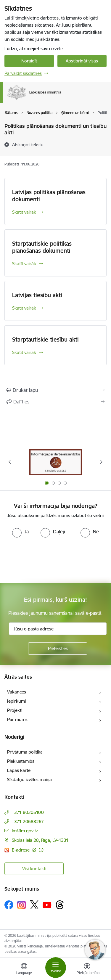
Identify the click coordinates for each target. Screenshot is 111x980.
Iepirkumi (16, 701)
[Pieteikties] (58, 648)
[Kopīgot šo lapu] (55, 402)
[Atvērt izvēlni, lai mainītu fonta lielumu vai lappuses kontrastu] (87, 970)
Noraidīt (29, 61)
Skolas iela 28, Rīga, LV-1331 (40, 840)
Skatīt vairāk (24, 212)
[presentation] (49, 560)
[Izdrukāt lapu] (55, 390)
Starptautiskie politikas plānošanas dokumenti (42, 247)
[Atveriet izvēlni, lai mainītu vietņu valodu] (24, 970)
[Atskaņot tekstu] (28, 144)
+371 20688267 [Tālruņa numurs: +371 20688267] (28, 822)
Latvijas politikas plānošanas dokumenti (49, 196)
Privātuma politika (25, 752)
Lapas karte (19, 770)
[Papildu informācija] (41, 850)
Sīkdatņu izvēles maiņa (29, 779)
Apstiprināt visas (82, 61)
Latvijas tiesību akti (37, 295)
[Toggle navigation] (56, 968)
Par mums (17, 719)
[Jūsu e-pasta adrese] (58, 629)
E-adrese (21, 850)
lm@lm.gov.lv (25, 831)
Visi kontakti (34, 869)
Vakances (17, 692)
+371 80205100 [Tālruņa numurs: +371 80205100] (28, 812)
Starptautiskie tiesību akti (45, 339)
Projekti (15, 710)
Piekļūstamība (21, 761)
